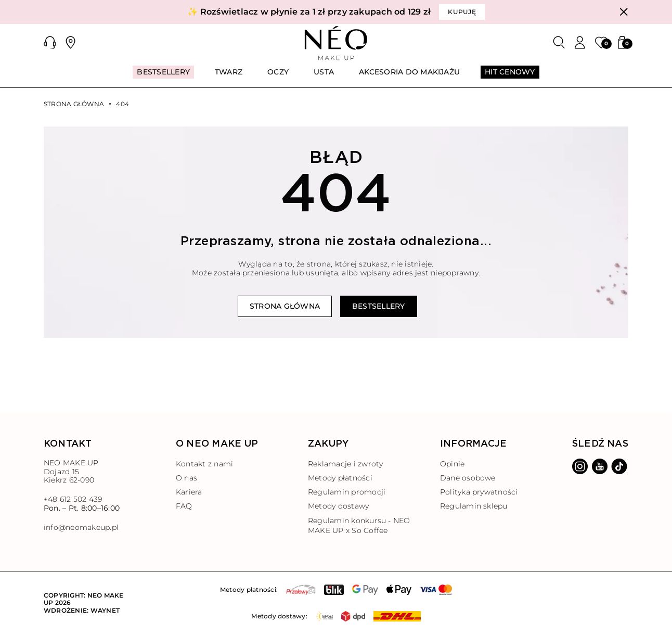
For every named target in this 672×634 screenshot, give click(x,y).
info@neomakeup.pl (81, 528)
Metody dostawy (338, 506)
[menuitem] (163, 77)
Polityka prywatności (479, 492)
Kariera (189, 492)
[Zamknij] (624, 12)
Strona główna (74, 104)
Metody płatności (340, 478)
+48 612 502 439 (73, 499)
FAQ (184, 506)
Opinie (452, 464)
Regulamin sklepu (474, 506)
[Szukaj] (559, 43)
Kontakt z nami (204, 464)
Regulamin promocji (347, 492)
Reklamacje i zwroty (346, 464)
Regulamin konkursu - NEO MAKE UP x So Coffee (359, 525)
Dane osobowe (468, 478)
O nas (186, 478)
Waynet (105, 610)
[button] (50, 43)
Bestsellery (379, 306)
